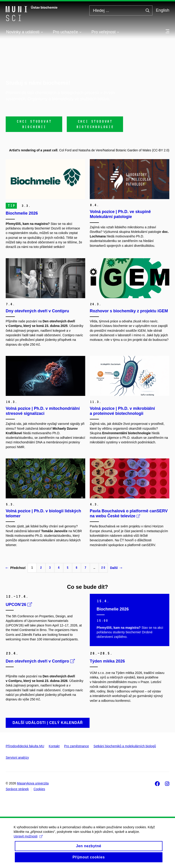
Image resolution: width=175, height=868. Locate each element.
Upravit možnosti (28, 840)
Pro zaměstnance (76, 746)
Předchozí (16, 568)
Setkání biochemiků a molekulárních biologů (125, 746)
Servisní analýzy (17, 758)
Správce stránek (17, 789)
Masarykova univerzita (33, 783)
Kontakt (54, 746)
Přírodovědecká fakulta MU (25, 746)
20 (103, 568)
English (163, 10)
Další (116, 568)
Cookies (39, 789)
